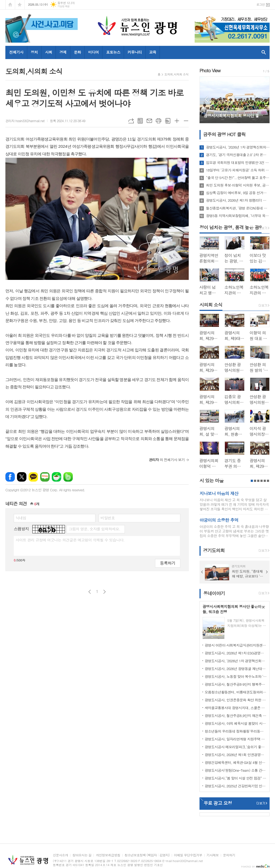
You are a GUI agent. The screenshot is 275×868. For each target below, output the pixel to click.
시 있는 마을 (212, 481)
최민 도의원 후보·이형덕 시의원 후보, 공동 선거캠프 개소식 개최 (238, 185)
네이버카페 (56, 477)
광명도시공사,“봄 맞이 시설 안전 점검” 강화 (236, 778)
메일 (149, 121)
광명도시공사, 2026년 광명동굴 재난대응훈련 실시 (236, 669)
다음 (104, 592)
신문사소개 (60, 855)
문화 (77, 52)
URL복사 (131, 121)
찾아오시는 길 (82, 855)
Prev (206, 99)
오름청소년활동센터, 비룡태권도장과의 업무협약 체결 (236, 692)
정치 (34, 52)
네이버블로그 (45, 477)
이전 (90, 592)
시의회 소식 (211, 305)
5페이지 (265, 481)
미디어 (93, 52)
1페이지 (252, 481)
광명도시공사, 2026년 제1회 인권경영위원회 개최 (236, 755)
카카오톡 (33, 477)
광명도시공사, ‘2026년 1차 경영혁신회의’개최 (238, 147)
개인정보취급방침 (108, 855)
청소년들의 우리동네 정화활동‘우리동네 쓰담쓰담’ (236, 731)
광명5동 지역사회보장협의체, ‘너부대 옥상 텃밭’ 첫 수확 (238, 216)
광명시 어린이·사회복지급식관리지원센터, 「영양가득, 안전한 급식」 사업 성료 (236, 645)
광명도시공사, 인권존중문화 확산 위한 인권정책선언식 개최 (236, 700)
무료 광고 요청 (218, 803)
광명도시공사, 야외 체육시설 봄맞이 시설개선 (236, 723)
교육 (153, 52)
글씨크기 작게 (186, 121)
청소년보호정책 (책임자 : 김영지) (147, 855)
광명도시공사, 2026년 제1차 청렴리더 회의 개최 (238, 200)
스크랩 (168, 121)
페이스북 (10, 477)
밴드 (68, 477)
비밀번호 (108, 518)
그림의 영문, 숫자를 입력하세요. (94, 529)
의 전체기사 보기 (167, 460)
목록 (140, 121)
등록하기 (168, 563)
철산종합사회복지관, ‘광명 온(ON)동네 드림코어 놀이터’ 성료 (238, 208)
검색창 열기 (262, 52)
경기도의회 (214, 551)
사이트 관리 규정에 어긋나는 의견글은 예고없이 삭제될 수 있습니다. (70, 540)
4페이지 (262, 481)
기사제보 (213, 855)
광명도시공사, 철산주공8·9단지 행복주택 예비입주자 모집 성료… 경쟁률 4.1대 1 (236, 684)
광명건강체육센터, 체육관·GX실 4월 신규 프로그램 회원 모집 (236, 762)
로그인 (261, 4)
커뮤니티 (135, 52)
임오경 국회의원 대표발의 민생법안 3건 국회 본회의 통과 (238, 163)
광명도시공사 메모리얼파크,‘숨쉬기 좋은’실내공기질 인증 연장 (236, 747)
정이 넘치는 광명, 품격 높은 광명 (231, 227)
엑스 (22, 477)
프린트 (159, 121)
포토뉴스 (113, 52)
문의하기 (229, 855)
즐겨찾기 (20, 5)
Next (263, 99)
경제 (63, 52)
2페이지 (255, 481)
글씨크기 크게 (177, 121)
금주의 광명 (224, 134)
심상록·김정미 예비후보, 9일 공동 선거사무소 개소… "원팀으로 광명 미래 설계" (238, 193)
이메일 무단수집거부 (188, 855)
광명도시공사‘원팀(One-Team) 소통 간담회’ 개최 (236, 770)
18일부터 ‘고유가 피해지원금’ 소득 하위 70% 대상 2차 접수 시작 (238, 170)
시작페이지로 (10, 5)
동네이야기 (214, 593)
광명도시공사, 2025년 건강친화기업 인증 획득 (236, 786)
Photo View (210, 70)
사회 (49, 52)
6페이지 (268, 481)
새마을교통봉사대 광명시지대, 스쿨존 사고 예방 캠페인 (236, 708)
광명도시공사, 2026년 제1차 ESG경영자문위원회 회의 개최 (236, 653)
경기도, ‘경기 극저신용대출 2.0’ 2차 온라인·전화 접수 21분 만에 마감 (238, 155)
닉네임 (21, 518)
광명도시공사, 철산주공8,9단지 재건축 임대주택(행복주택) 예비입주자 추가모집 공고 (236, 716)
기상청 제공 (63, 6)
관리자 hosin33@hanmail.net (25, 121)
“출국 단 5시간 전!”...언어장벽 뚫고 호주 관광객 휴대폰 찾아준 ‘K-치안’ (238, 178)
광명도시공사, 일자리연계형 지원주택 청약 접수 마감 (236, 739)
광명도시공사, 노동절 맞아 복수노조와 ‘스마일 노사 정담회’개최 (236, 676)
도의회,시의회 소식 (176, 74)
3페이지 (258, 481)
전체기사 (16, 52)
